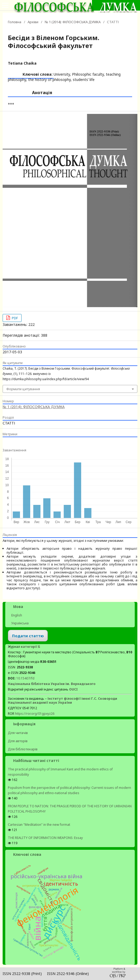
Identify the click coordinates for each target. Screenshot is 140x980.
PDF (14, 318)
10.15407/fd (25, 678)
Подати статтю (28, 636)
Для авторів (18, 741)
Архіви (33, 22)
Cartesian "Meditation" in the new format (39, 825)
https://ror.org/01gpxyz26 (35, 714)
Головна (15, 22)
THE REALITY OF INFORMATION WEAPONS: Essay (45, 838)
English (16, 615)
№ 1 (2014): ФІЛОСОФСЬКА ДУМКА (73, 22)
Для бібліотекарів (23, 749)
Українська (20, 623)
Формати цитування (23, 389)
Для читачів (18, 733)
